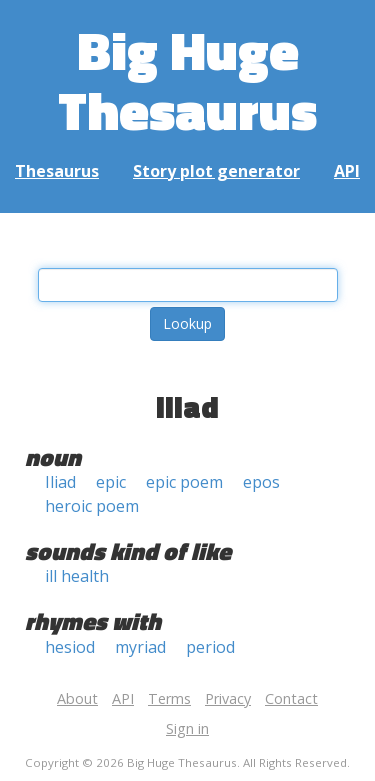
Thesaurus (57, 171)
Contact (291, 698)
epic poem (184, 482)
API (347, 171)
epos (261, 482)
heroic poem (92, 506)
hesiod (70, 647)
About (77, 698)
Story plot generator (216, 171)
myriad (140, 647)
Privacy (228, 698)
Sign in (187, 728)
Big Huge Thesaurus (187, 79)
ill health (77, 576)
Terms (169, 698)
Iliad (60, 482)
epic (111, 482)
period (210, 647)
